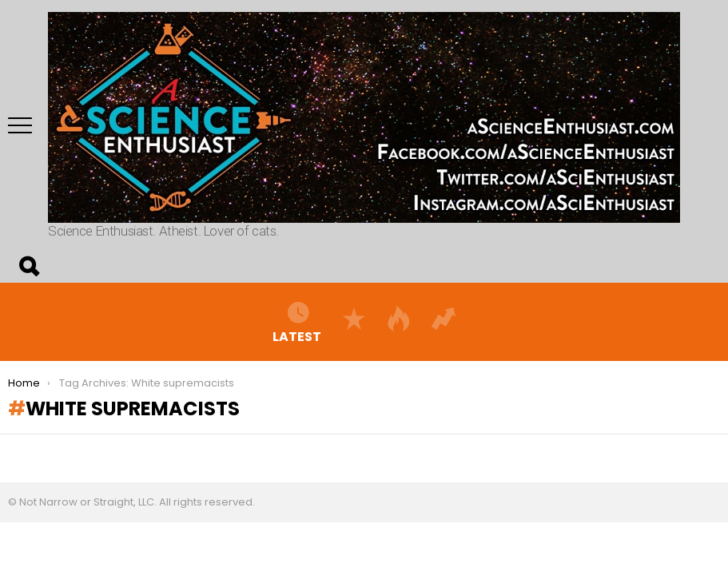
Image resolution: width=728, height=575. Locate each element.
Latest (297, 322)
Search (28, 267)
